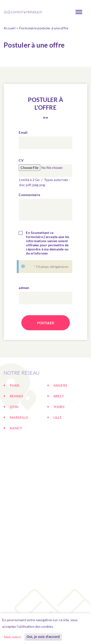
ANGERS (60, 399)
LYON (14, 421)
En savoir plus (67, 627)
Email (23, 132)
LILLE (58, 431)
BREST (59, 410)
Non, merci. (13, 638)
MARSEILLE (19, 431)
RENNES (17, 410)
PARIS (15, 399)
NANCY (16, 442)
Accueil (10, 28)
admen (24, 288)
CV (21, 160)
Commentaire (29, 195)
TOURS (59, 421)
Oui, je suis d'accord (43, 638)
